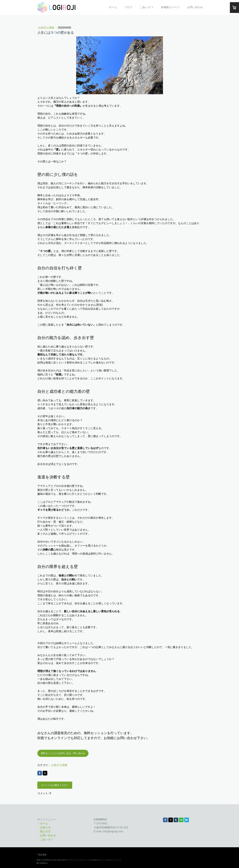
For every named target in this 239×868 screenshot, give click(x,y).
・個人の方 (44, 831)
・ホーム (43, 823)
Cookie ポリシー (99, 860)
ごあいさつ (147, 7)
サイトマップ (115, 860)
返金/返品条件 (59, 860)
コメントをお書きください (55, 785)
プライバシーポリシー (79, 860)
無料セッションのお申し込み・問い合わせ (63, 753)
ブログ (128, 7)
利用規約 (47, 860)
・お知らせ (44, 827)
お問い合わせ (195, 7)
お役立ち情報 (46, 28)
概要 (39, 860)
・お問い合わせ (47, 835)
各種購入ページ (170, 7)
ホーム (113, 7)
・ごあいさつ (45, 839)
